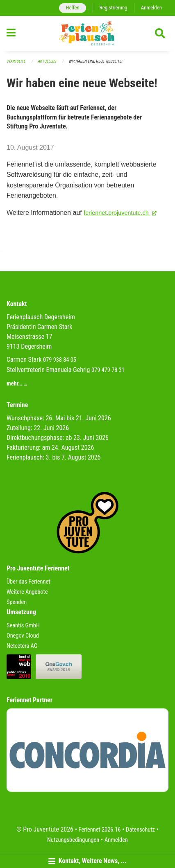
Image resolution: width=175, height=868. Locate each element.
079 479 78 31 (108, 370)
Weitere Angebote (27, 592)
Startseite (16, 61)
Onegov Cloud (23, 636)
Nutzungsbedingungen (73, 840)
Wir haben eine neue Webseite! (95, 61)
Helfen (72, 8)
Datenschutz (140, 830)
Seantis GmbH (23, 626)
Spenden (17, 602)
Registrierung (114, 8)
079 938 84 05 (60, 360)
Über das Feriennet (28, 582)
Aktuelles (47, 61)
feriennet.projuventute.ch (120, 212)
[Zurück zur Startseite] (87, 34)
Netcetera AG (22, 646)
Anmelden (151, 8)
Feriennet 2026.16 (100, 830)
